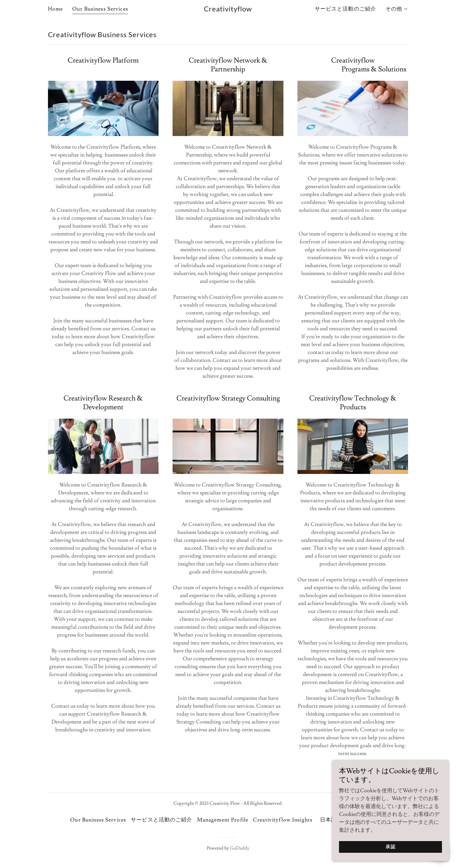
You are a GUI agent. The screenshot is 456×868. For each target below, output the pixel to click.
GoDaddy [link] (240, 848)
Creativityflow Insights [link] (283, 820)
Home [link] (56, 9)
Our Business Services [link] (100, 9)
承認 (390, 851)
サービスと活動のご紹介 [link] (345, 9)
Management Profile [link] (223, 820)
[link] (228, 10)
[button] (397, 9)
